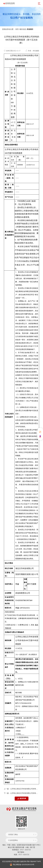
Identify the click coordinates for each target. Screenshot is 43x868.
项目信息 (23, 29)
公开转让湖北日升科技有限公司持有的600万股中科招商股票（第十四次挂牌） (25, 793)
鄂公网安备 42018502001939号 (22, 865)
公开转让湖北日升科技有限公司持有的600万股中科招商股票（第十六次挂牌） (25, 789)
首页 (17, 29)
